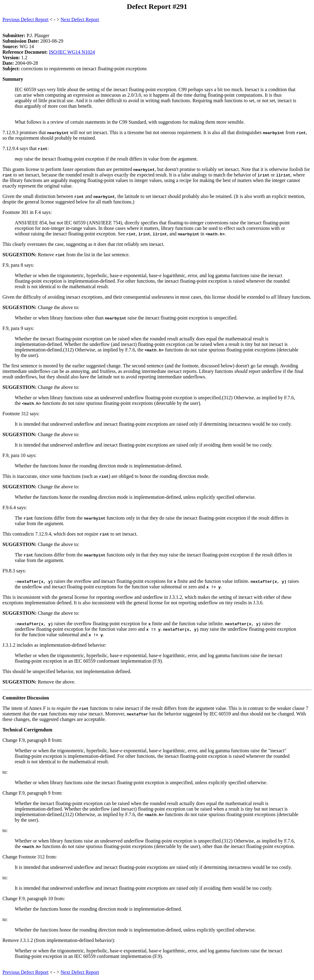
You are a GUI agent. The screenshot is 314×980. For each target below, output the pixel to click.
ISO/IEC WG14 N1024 (72, 52)
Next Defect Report (80, 19)
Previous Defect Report (25, 19)
